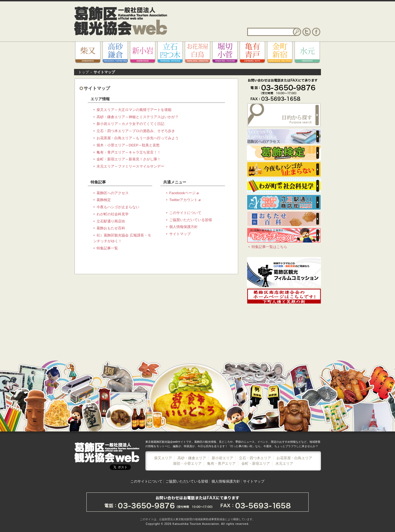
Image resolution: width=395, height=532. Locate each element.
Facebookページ (184, 193)
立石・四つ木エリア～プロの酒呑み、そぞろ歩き (136, 131)
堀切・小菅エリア (187, 463)
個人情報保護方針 (184, 227)
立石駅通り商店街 (111, 221)
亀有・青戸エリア (221, 463)
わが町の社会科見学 (113, 214)
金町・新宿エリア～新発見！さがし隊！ (129, 159)
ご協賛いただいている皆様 (191, 220)
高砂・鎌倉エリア (192, 458)
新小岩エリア (222, 458)
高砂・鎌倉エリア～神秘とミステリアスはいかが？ (138, 117)
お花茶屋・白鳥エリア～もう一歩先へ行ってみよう (138, 138)
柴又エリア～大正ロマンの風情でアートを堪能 (134, 110)
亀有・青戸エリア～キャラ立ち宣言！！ (129, 152)
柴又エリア (163, 458)
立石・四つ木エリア (255, 458)
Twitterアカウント (185, 200)
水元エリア (284, 463)
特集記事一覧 (107, 248)
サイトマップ (180, 234)
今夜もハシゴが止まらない (118, 207)
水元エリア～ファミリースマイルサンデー (130, 166)
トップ (84, 72)
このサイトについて (185, 213)
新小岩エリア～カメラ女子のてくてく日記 (130, 124)
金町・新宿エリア (256, 463)
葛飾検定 (104, 200)
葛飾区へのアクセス (113, 193)
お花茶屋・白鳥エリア (294, 458)
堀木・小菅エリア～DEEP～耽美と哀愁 (128, 145)
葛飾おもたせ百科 (111, 228)
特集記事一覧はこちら (269, 247)
